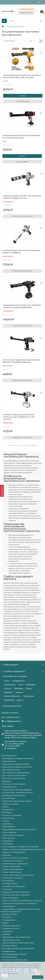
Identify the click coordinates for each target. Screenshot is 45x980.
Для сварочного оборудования (16, 773)
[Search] (26, 21)
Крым (7, 681)
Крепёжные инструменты (14, 795)
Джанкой (8, 692)
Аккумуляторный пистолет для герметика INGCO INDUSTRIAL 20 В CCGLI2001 (22, 76)
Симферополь (19, 681)
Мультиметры (8, 818)
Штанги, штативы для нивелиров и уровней (22, 901)
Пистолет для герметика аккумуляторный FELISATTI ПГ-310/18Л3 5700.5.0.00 (21, 361)
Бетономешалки (10, 756)
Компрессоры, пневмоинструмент (18, 793)
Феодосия (19, 689)
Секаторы (7, 855)
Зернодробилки (9, 787)
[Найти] (41, 21)
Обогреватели (9, 827)
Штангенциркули (10, 898)
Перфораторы (9, 920)
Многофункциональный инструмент (18, 948)
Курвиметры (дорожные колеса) (17, 801)
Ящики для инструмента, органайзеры (19, 903)
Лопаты (6, 807)
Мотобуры (7, 812)
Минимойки (8, 810)
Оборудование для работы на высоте (19, 830)
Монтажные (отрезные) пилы (15, 960)
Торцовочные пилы (11, 940)
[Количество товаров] (32, 41)
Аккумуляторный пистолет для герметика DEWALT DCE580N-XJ (21, 252)
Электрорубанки (10, 957)
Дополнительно (22, 706)
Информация (22, 665)
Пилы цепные (8, 838)
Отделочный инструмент (13, 835)
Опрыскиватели (9, 832)
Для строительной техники (14, 775)
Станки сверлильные (12, 872)
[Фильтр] (2, 491)
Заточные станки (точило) (14, 784)
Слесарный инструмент (13, 861)
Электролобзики (10, 946)
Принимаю (38, 977)
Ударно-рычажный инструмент (16, 892)
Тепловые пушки (10, 884)
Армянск (19, 692)
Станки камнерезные (12, 866)
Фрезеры (6, 934)
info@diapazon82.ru (13, 721)
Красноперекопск (12, 696)
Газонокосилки (9, 761)
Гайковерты (8, 931)
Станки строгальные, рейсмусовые (18, 875)
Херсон (20, 700)
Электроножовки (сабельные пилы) (18, 943)
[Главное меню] (28, 2)
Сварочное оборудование (14, 852)
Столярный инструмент (13, 878)
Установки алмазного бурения (16, 895)
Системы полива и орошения (15, 858)
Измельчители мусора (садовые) (17, 790)
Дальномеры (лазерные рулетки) (17, 767)
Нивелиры (7, 824)
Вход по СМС (26, 13)
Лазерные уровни (10, 804)
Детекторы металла (11, 770)
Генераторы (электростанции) (16, 764)
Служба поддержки (22, 671)
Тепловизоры (8, 881)
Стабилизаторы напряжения (15, 864)
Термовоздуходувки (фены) (14, 954)
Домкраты (7, 781)
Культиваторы (9, 798)
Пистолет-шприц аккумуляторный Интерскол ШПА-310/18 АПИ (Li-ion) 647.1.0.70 (19, 417)
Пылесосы (7, 917)
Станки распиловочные (13, 869)
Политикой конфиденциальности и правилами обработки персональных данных (20, 970)
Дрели (5, 923)
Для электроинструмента (14, 778)
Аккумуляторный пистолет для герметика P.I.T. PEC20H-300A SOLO (21, 137)
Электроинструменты (15, 26)
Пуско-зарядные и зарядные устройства (20, 847)
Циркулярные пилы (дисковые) (16, 937)
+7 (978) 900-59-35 (12, 717)
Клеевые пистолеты (11, 926)
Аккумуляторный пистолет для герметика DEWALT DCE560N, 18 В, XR (22, 197)
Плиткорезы (8, 844)
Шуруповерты (9, 906)
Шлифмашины (9, 951)
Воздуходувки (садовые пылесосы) (18, 758)
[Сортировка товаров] (14, 41)
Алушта (8, 689)
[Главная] (3, 26)
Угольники (7, 889)
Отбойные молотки (11, 929)
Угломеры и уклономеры (13, 886)
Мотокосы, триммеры (12, 815)
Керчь (29, 689)
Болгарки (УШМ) (10, 914)
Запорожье (9, 700)
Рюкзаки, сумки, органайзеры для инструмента (23, 849)
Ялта (21, 685)
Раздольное (29, 696)
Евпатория (31, 685)
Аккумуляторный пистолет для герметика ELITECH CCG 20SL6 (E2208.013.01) (22, 306)
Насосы (6, 821)
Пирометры (8, 841)
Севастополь (10, 685)
